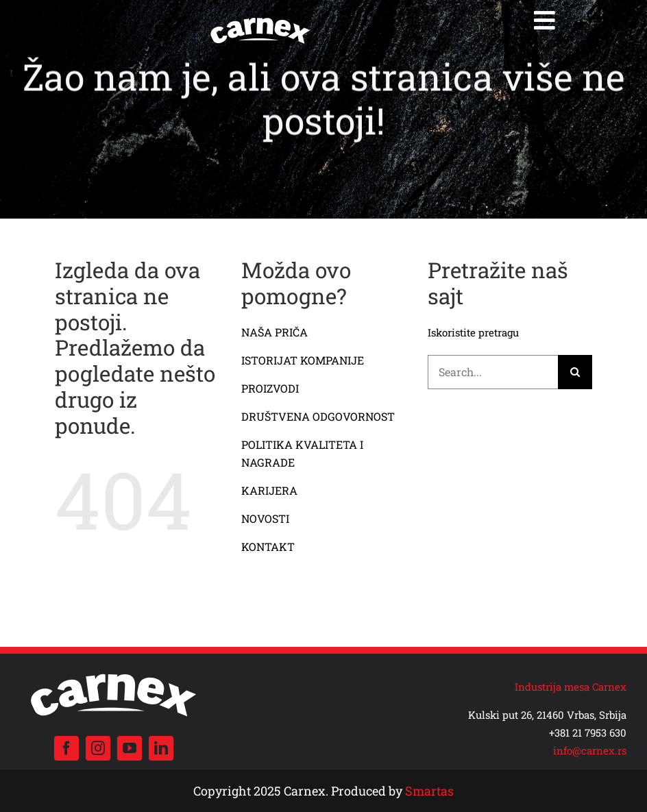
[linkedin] (161, 748)
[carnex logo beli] (260, 19)
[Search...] (493, 372)
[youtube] (130, 748)
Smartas (429, 791)
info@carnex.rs (590, 750)
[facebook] (66, 748)
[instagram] (98, 748)
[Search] (575, 372)
